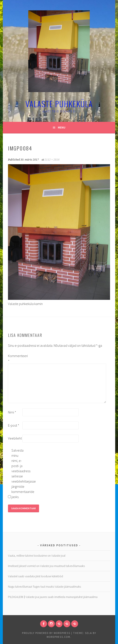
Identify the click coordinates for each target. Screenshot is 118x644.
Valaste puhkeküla (59, 104)
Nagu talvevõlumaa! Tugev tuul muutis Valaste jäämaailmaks (44, 587)
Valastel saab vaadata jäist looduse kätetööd (35, 576)
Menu (62, 127)
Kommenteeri (15, 358)
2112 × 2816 (52, 160)
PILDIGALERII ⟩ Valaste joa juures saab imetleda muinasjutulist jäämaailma (53, 597)
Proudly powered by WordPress (46, 633)
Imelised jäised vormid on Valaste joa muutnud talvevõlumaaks (46, 566)
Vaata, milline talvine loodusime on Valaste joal (37, 556)
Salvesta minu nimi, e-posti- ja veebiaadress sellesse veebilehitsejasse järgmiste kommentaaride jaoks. (18, 474)
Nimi (12, 412)
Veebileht (15, 438)
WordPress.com (58, 637)
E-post (14, 425)
